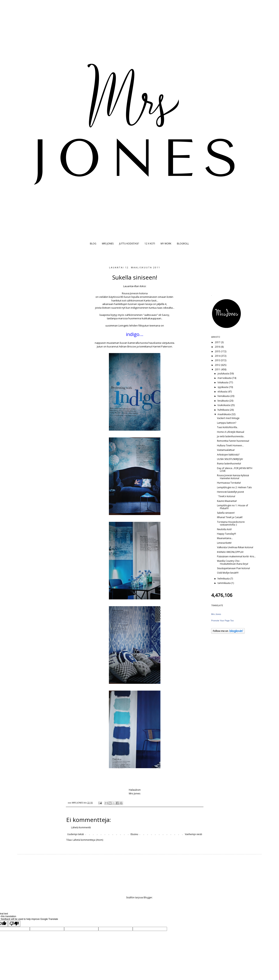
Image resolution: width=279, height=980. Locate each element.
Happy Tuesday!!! (226, 534)
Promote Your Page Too (222, 621)
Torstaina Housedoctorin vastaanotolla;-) (231, 523)
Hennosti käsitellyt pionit (230, 492)
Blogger (148, 897)
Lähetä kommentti (81, 827)
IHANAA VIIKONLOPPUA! (230, 552)
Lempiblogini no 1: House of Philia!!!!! (232, 507)
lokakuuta (223, 382)
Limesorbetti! (224, 543)
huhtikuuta (224, 410)
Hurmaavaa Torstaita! (229, 483)
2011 (218, 369)
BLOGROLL (183, 244)
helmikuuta (224, 579)
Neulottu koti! (224, 529)
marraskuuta (225, 378)
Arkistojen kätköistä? (228, 455)
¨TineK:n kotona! (226, 496)
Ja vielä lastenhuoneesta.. (231, 436)
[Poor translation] (14, 924)
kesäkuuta (223, 401)
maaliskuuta (224, 414)
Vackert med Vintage (228, 418)
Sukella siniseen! (226, 513)
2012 (218, 365)
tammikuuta (224, 583)
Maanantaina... (225, 538)
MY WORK (166, 244)
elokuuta (223, 392)
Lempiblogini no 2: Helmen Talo (234, 487)
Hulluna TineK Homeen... (230, 445)
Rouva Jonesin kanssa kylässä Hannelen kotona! (233, 477)
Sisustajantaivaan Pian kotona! (233, 568)
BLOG (93, 244)
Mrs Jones (216, 614)
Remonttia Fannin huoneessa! (233, 441)
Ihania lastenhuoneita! (229, 464)
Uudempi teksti (76, 834)
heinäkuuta (224, 396)
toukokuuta (224, 405)
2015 (218, 351)
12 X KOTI (150, 244)
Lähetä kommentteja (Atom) (88, 840)
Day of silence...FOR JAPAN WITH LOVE (235, 470)
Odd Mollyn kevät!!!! (228, 573)
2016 (218, 347)
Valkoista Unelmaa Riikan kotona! (235, 547)
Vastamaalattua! (226, 450)
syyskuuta (223, 387)
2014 (218, 356)
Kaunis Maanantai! (227, 501)
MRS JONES (108, 244)
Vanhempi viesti (193, 834)
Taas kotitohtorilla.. (228, 427)
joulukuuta (224, 374)
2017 (218, 342)
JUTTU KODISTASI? (129, 244)
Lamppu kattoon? (227, 423)
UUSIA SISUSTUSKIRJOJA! (230, 459)
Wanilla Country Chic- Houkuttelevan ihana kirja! (233, 562)
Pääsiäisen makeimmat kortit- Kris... (236, 556)
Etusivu (134, 834)
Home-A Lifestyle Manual (231, 432)
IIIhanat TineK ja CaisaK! (230, 517)
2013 (218, 360)
